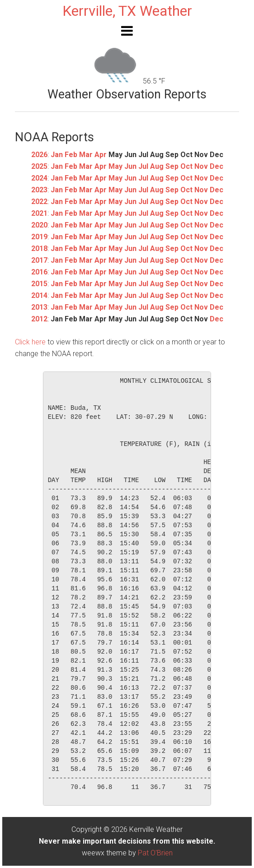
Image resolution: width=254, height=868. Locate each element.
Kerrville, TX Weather (127, 11)
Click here (30, 342)
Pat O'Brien (155, 853)
